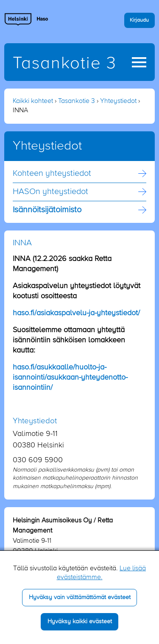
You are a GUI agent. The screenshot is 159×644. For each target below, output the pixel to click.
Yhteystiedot (118, 101)
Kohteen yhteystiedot (52, 174)
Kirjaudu (139, 20)
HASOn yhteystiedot (50, 192)
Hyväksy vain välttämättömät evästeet (80, 597)
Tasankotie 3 (65, 64)
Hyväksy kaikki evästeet (80, 622)
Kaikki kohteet (33, 101)
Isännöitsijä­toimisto (47, 210)
